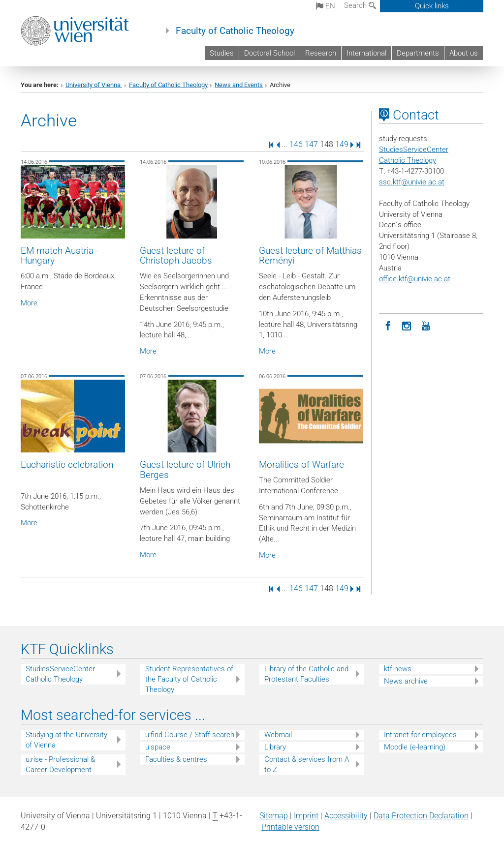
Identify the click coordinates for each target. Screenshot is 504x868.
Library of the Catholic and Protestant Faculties (306, 674)
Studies (222, 53)
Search (360, 5)
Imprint (306, 816)
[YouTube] (426, 325)
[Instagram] (407, 325)
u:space (158, 747)
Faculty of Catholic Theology (235, 31)
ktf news (398, 669)
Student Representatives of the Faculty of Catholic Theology (189, 679)
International (366, 53)
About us (464, 53)
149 (342, 144)
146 (296, 144)
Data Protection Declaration (421, 816)
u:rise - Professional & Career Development (60, 764)
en (326, 6)
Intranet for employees (420, 735)
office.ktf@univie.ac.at (415, 279)
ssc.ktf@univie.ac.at (412, 182)
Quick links (432, 6)
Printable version (290, 827)
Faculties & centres (176, 759)
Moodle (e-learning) (415, 747)
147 (311, 144)
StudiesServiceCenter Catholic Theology (60, 674)
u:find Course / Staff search (190, 735)
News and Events (239, 85)
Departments (418, 53)
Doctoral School (269, 53)
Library (275, 747)
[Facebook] (388, 325)
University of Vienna (94, 85)
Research (321, 53)
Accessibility (346, 816)
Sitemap (274, 816)
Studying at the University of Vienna (66, 740)
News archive (406, 681)
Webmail (278, 735)
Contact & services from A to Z (307, 764)
